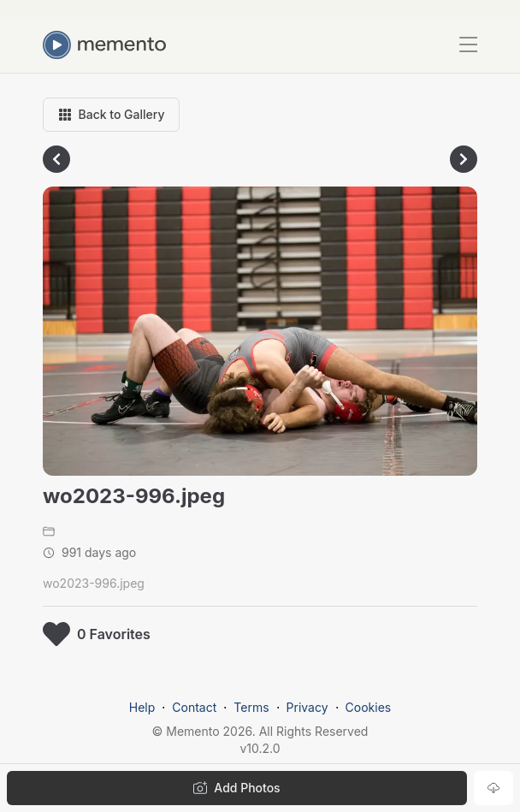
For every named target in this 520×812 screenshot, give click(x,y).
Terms (251, 707)
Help (142, 707)
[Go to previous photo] (56, 159)
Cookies (369, 707)
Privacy (307, 707)
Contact (194, 707)
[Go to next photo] (464, 159)
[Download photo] (493, 788)
